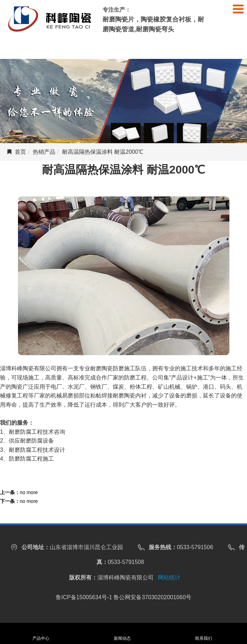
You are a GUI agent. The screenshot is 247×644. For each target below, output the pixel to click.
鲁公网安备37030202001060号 (152, 597)
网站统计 (169, 578)
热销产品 (44, 152)
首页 (20, 152)
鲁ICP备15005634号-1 (84, 597)
